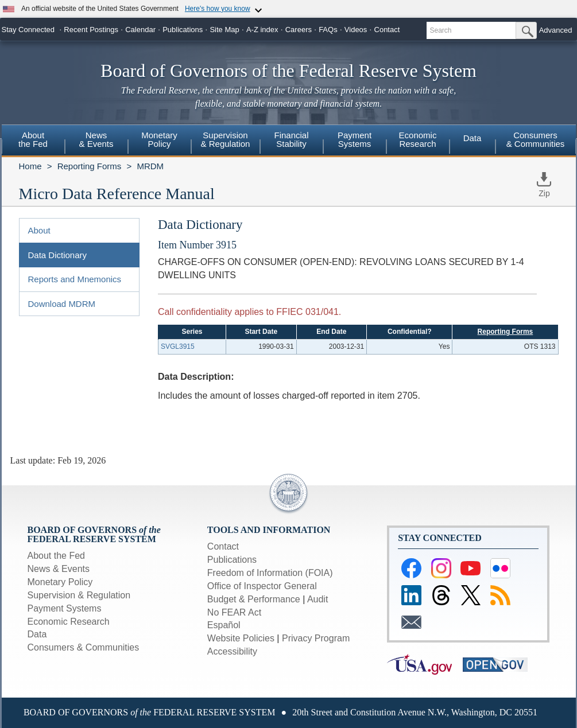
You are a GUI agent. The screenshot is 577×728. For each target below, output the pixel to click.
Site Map (224, 30)
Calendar (140, 30)
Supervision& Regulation (226, 139)
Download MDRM (62, 304)
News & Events (59, 569)
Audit (317, 599)
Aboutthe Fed (33, 139)
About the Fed (57, 556)
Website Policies (241, 638)
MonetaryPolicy (159, 139)
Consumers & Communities (536, 139)
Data (473, 138)
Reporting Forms (90, 166)
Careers (299, 30)
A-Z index (262, 30)
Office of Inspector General (262, 586)
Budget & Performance (254, 599)
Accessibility (232, 651)
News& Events (96, 139)
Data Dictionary (58, 255)
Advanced (556, 30)
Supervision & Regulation (79, 595)
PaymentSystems (355, 139)
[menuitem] (33, 141)
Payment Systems (65, 608)
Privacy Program (316, 638)
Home (30, 166)
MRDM (150, 166)
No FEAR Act (234, 612)
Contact (387, 30)
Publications (183, 30)
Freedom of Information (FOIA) (270, 573)
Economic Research (69, 622)
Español (224, 625)
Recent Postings (91, 30)
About (39, 230)
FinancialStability (291, 139)
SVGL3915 (178, 347)
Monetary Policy (60, 582)
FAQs (328, 30)
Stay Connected (28, 30)
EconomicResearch (418, 139)
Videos (356, 30)
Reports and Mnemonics (75, 279)
